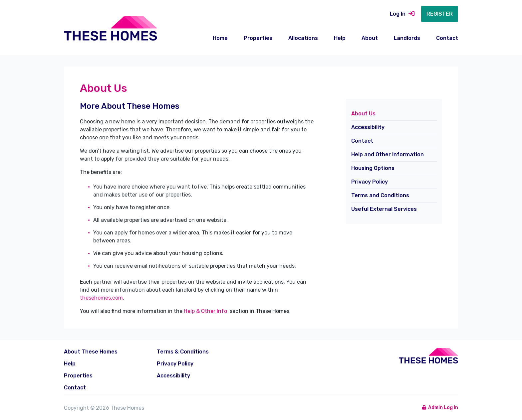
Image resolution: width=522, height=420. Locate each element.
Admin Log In (440, 408)
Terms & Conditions (183, 352)
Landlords (407, 38)
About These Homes (91, 352)
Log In (402, 14)
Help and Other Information (388, 154)
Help (340, 38)
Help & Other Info (206, 311)
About (370, 38)
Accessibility (368, 127)
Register (440, 14)
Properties (258, 38)
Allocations (303, 38)
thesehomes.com (101, 298)
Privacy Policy (370, 182)
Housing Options (373, 168)
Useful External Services (384, 209)
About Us (363, 114)
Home (220, 38)
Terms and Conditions (380, 195)
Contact (447, 38)
